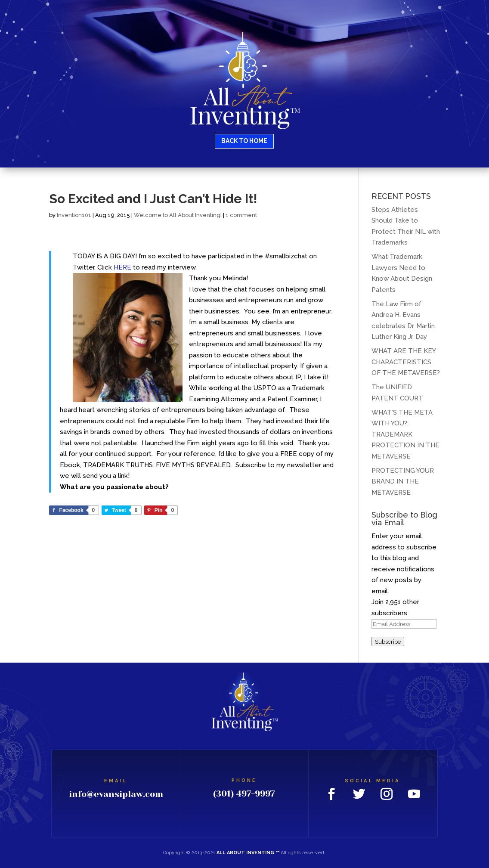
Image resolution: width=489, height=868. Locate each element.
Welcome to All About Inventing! (178, 215)
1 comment (241, 215)
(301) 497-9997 (244, 794)
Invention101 (74, 215)
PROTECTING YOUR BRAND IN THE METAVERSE (403, 482)
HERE (122, 267)
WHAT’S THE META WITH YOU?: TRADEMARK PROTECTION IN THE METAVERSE (405, 434)
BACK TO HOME (244, 141)
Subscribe (388, 642)
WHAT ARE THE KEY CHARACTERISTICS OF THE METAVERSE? (406, 362)
